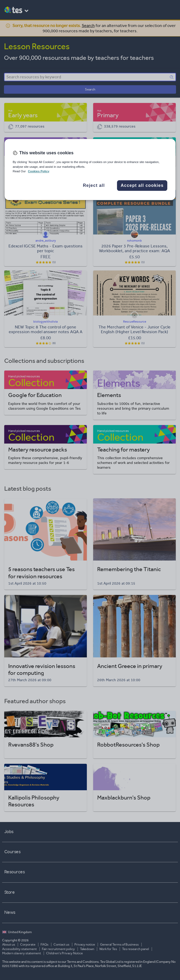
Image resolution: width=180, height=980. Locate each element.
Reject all (94, 185)
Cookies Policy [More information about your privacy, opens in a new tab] (39, 171)
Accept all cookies (142, 185)
